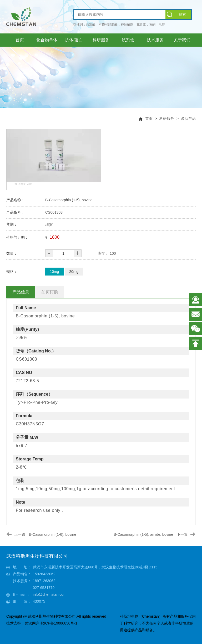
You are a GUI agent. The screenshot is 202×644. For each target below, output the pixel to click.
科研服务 (167, 119)
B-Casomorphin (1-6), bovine (53, 534)
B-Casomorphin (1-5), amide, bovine (143, 534)
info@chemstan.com (50, 594)
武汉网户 (32, 623)
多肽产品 (188, 119)
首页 (149, 119)
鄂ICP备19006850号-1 (59, 623)
